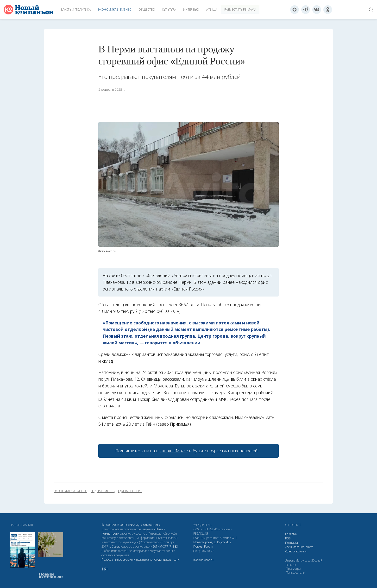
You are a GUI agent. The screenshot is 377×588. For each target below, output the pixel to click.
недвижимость (103, 491)
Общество (147, 9)
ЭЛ (166, 547)
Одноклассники (296, 551)
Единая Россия (130, 491)
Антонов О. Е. (229, 538)
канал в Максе (174, 451)
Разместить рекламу (240, 9)
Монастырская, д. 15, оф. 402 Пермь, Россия (212, 544)
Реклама (291, 534)
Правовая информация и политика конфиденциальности (140, 560)
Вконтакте (307, 547)
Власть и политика (76, 9)
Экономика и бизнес (115, 9)
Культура (169, 9)
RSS (288, 538)
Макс (296, 547)
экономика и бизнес (70, 491)
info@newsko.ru (203, 560)
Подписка (292, 543)
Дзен (289, 547)
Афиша (212, 9)
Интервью (191, 9)
